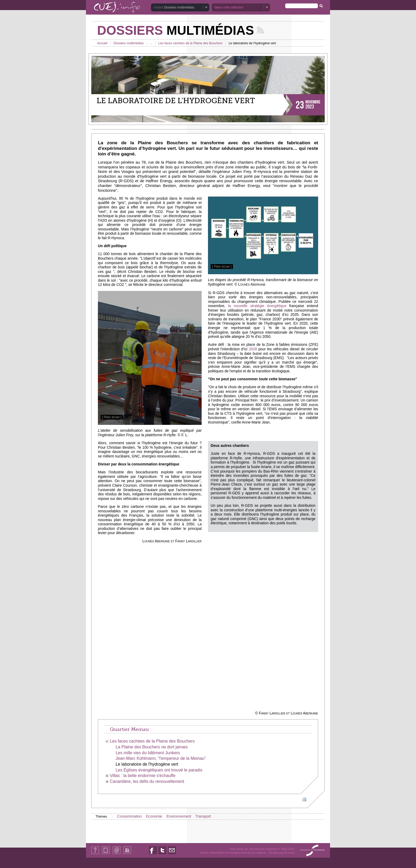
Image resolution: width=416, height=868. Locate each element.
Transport (203, 816)
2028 (253, 349)
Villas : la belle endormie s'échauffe (143, 776)
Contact (117, 854)
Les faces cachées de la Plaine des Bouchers (190, 43)
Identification (127, 854)
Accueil (102, 43)
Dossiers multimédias (179, 7)
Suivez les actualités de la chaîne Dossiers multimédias (260, 30)
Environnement (179, 816)
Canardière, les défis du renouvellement (147, 781)
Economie (154, 816)
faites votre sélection (229, 7)
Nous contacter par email (172, 854)
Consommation (129, 816)
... (151, 43)
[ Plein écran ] (222, 267)
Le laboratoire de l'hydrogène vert (147, 764)
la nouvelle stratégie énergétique (257, 306)
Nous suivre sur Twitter (162, 854)
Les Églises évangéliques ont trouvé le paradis (159, 770)
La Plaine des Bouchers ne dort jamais (152, 747)
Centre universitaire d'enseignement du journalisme (233, 853)
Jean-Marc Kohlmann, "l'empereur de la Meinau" (161, 758)
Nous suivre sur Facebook (153, 854)
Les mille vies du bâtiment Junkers (148, 753)
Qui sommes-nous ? (95, 854)
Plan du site (106, 854)
